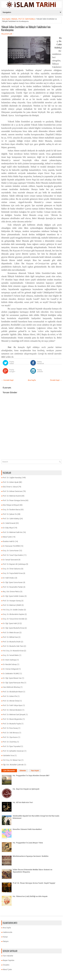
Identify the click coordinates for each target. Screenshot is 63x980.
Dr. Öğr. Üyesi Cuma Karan (13, 582)
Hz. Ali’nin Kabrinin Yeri (23, 802)
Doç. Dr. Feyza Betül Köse (13, 573)
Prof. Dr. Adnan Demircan (13, 491)
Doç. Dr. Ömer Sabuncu (12, 569)
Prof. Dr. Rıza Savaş (10, 728)
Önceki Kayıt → (56, 380)
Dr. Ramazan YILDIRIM (11, 546)
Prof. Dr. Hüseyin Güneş (12, 601)
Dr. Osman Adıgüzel (11, 669)
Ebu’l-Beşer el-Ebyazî (11, 505)
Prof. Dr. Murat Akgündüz (13, 719)
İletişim (6, 941)
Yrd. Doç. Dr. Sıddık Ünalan (13, 610)
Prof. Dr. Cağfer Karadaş (12, 478)
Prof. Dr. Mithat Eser (10, 637)
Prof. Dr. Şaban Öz (10, 514)
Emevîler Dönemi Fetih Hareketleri (27, 829)
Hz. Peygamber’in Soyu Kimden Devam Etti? (31, 776)
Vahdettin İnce (8, 755)
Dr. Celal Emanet (9, 523)
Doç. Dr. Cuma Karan (11, 551)
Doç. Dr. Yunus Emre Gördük (14, 619)
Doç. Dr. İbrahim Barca (12, 510)
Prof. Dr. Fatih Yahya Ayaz (13, 705)
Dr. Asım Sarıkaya (10, 660)
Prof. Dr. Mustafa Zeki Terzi (13, 646)
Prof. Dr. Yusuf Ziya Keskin (13, 555)
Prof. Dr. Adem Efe (10, 696)
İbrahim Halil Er (9, 541)
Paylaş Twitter (12, 363)
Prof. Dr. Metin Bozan (11, 633)
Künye (5, 937)
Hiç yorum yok (7, 34)
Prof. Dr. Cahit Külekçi (27, 19)
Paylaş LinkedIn (40, 371)
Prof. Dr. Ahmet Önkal (11, 701)
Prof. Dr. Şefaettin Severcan (13, 751)
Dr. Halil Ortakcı (9, 578)
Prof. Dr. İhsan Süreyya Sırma (14, 500)
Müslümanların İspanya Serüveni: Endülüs (31, 856)
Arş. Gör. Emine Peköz (11, 592)
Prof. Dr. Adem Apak (11, 482)
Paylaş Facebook (40, 363)
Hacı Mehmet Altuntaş (11, 687)
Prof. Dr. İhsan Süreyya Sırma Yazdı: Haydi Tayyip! (34, 883)
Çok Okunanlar (9, 771)
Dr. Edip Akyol (8, 528)
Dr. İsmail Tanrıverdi (10, 560)
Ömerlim (6, 965)
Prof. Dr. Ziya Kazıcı (10, 737)
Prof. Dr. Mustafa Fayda (12, 724)
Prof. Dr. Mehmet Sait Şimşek (14, 715)
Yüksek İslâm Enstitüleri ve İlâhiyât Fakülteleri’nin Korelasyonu (26, 28)
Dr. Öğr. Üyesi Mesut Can (12, 678)
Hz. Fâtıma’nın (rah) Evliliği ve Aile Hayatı (30, 896)
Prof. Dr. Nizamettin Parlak (13, 587)
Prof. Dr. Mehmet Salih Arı (13, 532)
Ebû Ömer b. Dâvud (10, 487)
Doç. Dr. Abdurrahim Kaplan (14, 614)
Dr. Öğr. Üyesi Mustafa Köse (14, 628)
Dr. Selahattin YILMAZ (11, 674)
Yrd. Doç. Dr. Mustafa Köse (13, 651)
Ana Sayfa (6, 19)
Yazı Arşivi (35, 771)
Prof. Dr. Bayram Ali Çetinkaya (14, 564)
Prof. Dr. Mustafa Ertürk (12, 642)
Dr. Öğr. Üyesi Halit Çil (11, 623)
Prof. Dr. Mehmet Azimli (12, 496)
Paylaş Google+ (12, 371)
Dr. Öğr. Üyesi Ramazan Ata (13, 683)
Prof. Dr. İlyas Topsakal (12, 746)
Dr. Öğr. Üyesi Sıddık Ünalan (14, 596)
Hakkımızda (8, 932)
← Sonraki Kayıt (7, 380)
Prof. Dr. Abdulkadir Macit (13, 692)
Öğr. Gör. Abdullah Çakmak (13, 765)
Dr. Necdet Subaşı (10, 664)
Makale (14, 19)
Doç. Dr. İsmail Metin (11, 655)
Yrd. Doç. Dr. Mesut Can (12, 760)
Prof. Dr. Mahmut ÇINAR (12, 605)
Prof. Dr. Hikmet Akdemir (12, 710)
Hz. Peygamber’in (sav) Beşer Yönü (28, 843)
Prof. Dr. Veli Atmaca (11, 733)
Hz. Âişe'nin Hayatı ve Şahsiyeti (26, 789)
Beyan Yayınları (9, 960)
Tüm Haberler (8, 956)
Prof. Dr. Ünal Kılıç (10, 742)
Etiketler (23, 771)
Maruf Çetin (7, 537)
